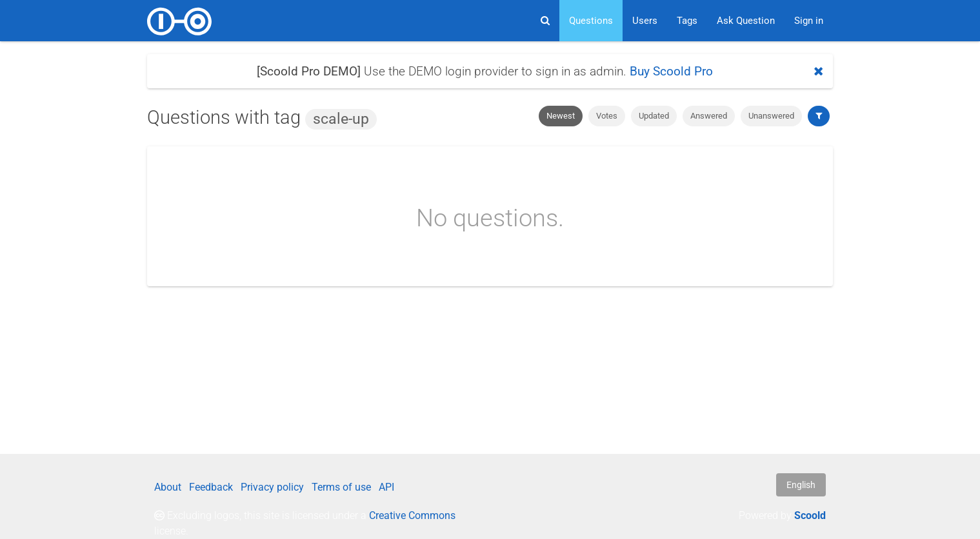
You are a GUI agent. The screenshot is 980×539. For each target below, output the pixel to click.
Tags (687, 21)
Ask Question (746, 21)
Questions (591, 21)
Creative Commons (412, 515)
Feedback (211, 487)
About (168, 487)
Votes (607, 116)
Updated (654, 116)
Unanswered (771, 116)
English (801, 485)
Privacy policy (272, 487)
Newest (561, 116)
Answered (709, 116)
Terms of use (341, 487)
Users (645, 21)
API (386, 487)
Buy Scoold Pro (671, 71)
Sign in (809, 21)
